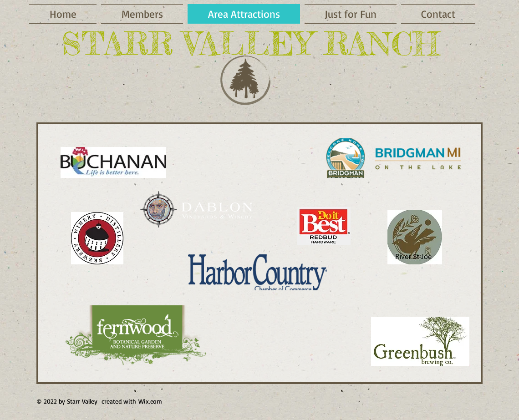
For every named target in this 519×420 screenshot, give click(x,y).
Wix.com (150, 401)
